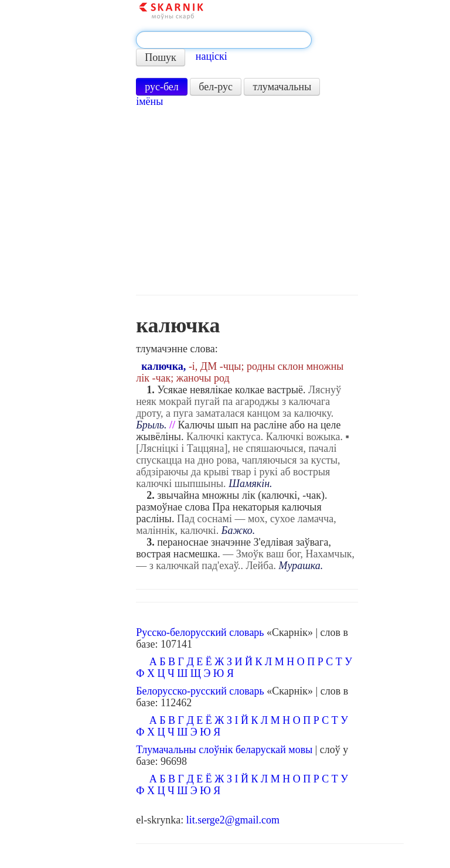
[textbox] (224, 40)
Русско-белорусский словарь (200, 632)
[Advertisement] (247, 201)
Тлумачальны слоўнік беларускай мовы (224, 750)
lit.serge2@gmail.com (233, 820)
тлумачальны (282, 87)
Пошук (161, 57)
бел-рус (216, 87)
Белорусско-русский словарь (200, 691)
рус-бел (162, 87)
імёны (149, 101)
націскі (212, 56)
